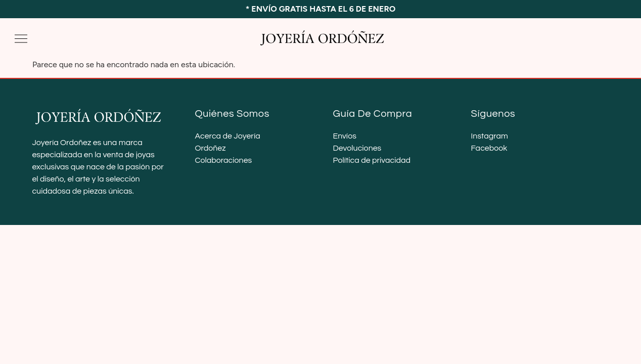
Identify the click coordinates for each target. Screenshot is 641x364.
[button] (21, 39)
